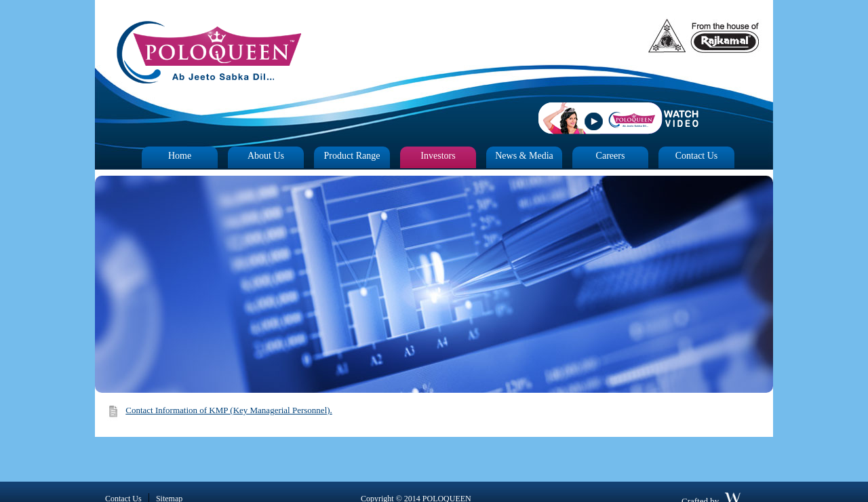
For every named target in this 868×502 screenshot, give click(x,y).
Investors (438, 156)
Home (180, 156)
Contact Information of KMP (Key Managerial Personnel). (229, 410)
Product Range (352, 156)
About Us (266, 156)
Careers (611, 156)
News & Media (524, 156)
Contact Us (697, 156)
